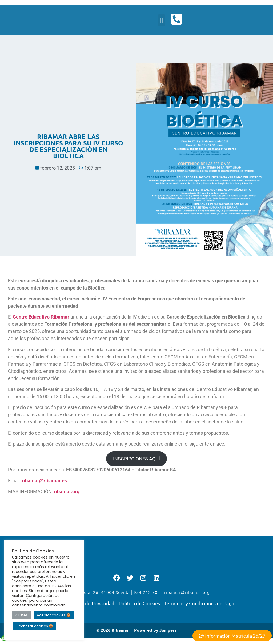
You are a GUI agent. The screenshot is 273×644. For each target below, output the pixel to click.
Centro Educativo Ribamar (42, 318)
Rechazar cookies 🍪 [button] (35, 626)
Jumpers (168, 631)
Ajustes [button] (21, 615)
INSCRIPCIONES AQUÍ (136, 460)
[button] (161, 21)
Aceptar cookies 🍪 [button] (54, 615)
